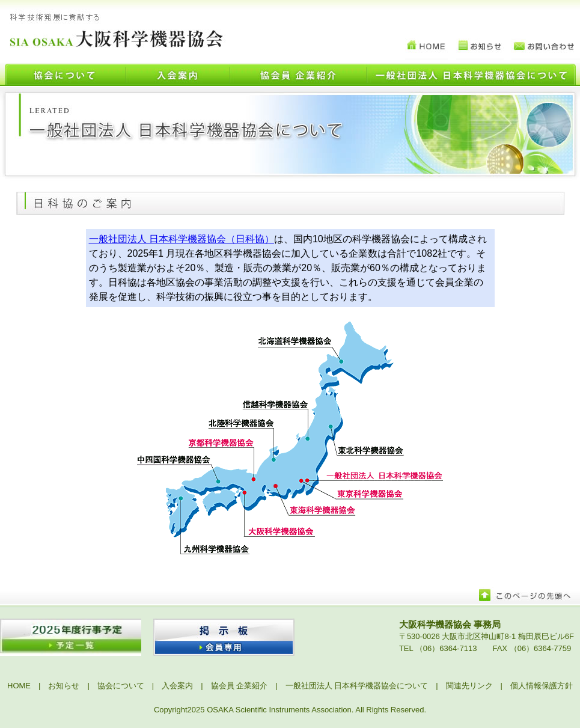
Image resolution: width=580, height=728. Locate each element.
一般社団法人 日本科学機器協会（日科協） (182, 239)
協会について (121, 686)
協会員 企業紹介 (240, 686)
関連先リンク (469, 686)
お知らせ (64, 686)
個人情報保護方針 (542, 686)
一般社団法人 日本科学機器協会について (357, 686)
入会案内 (177, 686)
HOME (19, 686)
